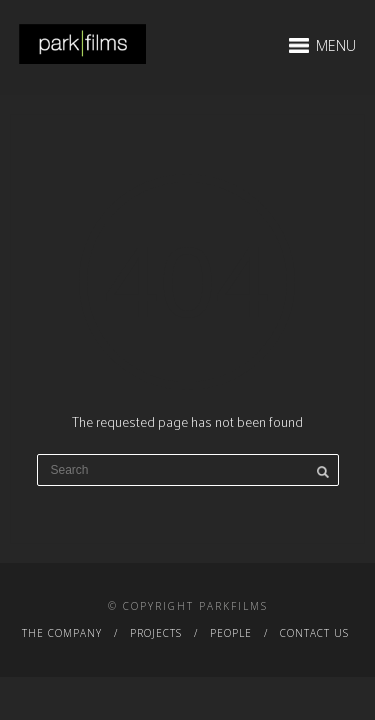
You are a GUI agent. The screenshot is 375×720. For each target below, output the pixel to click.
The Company (62, 633)
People (231, 633)
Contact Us (314, 633)
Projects (156, 633)
